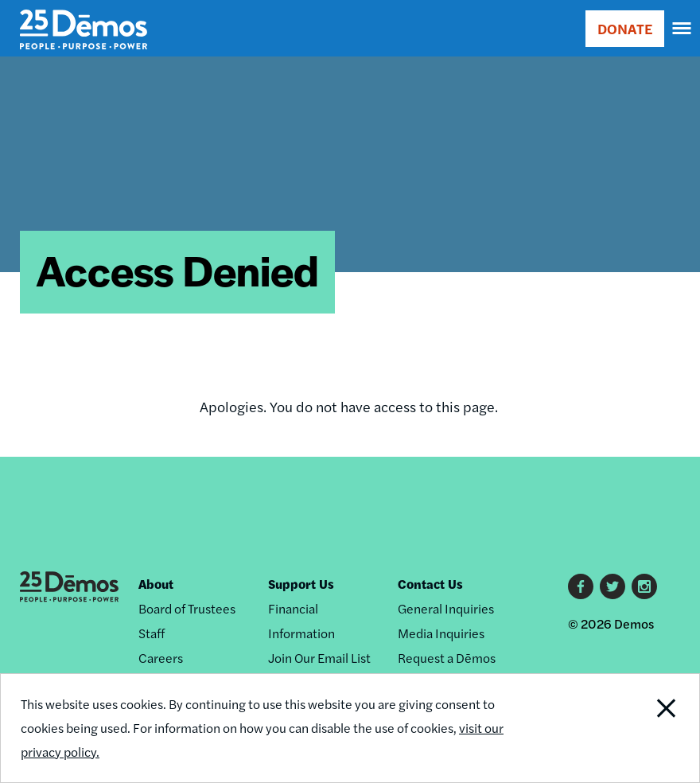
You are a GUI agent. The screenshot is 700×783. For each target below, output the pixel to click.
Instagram (644, 586)
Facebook (581, 586)
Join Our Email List (319, 658)
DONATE (625, 28)
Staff (152, 633)
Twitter (612, 586)
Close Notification (633, 728)
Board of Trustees (187, 608)
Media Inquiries (441, 633)
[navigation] (682, 29)
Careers (161, 658)
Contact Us (430, 584)
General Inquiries (446, 608)
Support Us (301, 584)
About (156, 584)
